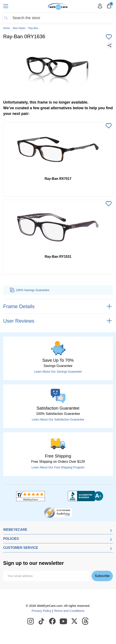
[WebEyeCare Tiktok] (42, 621)
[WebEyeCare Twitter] (75, 621)
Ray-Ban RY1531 (58, 257)
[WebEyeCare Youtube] (64, 621)
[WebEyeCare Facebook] (53, 621)
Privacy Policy (41, 611)
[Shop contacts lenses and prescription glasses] (58, 7)
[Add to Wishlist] (109, 37)
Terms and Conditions (69, 611)
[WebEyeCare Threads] (85, 621)
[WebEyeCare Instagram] (31, 621)
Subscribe (102, 576)
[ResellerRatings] (58, 512)
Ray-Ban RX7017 (58, 179)
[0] (109, 7)
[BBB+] (85, 496)
